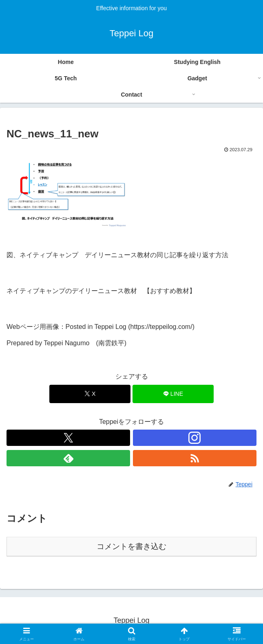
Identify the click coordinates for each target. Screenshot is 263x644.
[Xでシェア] (90, 394)
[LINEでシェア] (173, 394)
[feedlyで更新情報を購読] (68, 458)
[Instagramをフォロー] (195, 438)
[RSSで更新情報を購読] (195, 458)
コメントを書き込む (131, 546)
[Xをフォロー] (68, 438)
